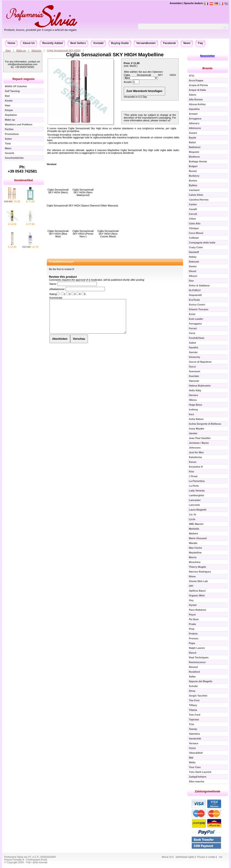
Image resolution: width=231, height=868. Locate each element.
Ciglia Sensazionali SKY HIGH (64, 50)
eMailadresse (57, 289)
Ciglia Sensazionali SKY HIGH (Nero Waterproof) (83, 192)
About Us (29, 43)
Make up (21, 50)
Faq (200, 43)
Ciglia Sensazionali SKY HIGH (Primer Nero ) (83, 234)
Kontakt (98, 43)
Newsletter (208, 56)
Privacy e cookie (207, 857)
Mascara (36, 50)
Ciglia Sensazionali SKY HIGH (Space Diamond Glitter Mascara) (83, 206)
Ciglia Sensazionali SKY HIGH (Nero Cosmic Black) (108, 234)
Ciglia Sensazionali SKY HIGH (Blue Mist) (58, 234)
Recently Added (52, 43)
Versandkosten (146, 43)
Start (8, 50)
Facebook (169, 43)
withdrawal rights (185, 857)
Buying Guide (120, 43)
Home (11, 43)
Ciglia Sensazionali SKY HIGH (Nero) (58, 191)
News (187, 43)
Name (53, 284)
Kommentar (56, 298)
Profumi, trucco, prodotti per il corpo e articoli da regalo (41, 30)
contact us (164, 120)
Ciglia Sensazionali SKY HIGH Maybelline (115, 55)
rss (221, 857)
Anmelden (176, 3)
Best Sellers (78, 43)
